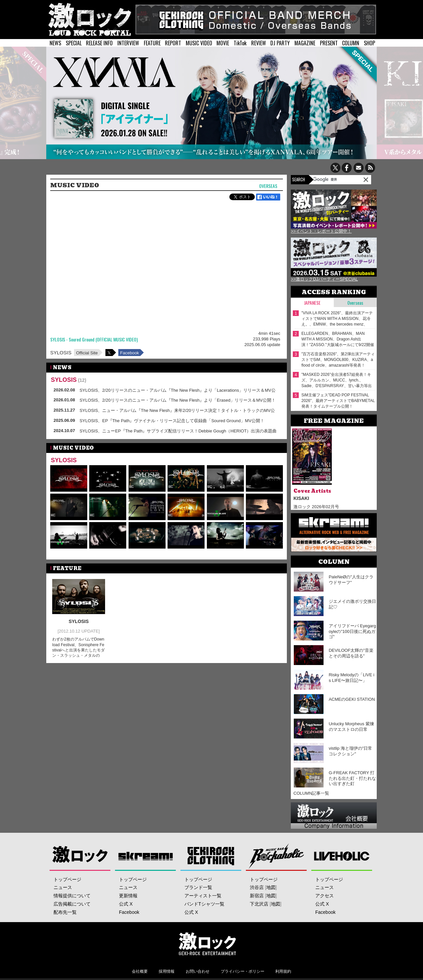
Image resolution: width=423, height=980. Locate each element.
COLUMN (351, 43)
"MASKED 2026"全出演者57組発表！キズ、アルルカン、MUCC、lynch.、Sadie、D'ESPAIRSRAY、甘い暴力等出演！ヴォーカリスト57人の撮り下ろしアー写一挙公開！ (337, 380)
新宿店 (257, 896)
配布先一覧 (65, 912)
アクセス (325, 896)
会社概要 (140, 971)
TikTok (240, 43)
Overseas (268, 186)
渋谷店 (257, 887)
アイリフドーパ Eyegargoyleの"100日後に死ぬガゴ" (352, 631)
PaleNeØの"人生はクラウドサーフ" (351, 580)
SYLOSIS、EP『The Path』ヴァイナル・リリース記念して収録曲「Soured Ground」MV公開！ (172, 421)
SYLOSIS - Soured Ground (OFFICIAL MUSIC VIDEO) (94, 340)
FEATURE (152, 43)
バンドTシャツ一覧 (204, 904)
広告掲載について (72, 904)
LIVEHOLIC (342, 856)
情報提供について (72, 896)
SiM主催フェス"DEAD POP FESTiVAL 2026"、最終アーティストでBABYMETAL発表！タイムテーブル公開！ (338, 401)
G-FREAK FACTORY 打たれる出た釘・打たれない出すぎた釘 (352, 778)
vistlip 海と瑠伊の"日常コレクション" (351, 751)
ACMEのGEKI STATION (352, 699)
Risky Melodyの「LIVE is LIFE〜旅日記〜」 (352, 678)
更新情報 (128, 896)
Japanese (312, 303)
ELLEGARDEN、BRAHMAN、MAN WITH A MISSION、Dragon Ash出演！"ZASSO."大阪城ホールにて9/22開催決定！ (338, 339)
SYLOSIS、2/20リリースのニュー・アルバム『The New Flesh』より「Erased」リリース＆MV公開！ (178, 400)
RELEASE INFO (99, 43)
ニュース (63, 887)
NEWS (55, 43)
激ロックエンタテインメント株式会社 (207, 944)
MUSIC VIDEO (199, 43)
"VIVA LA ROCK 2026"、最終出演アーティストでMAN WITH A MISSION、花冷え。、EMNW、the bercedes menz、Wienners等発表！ (337, 319)
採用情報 (167, 971)
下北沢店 (259, 904)
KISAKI (301, 498)
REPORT (173, 43)
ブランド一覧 (198, 887)
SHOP (369, 43)
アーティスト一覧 (203, 896)
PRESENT (329, 43)
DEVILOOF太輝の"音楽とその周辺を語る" (351, 653)
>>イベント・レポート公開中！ (321, 231)
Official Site (87, 353)
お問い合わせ (198, 971)
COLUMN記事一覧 (311, 793)
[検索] (330, 179)
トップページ (67, 879)
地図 (271, 887)
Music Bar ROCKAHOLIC (276, 856)
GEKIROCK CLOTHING (211, 856)
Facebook (130, 353)
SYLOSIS (61, 353)
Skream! (146, 856)
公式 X (126, 904)
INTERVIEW (128, 43)
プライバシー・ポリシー (243, 971)
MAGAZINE (305, 43)
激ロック (80, 856)
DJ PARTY (280, 43)
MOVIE (223, 43)
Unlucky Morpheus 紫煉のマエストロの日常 (351, 727)
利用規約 (283, 971)
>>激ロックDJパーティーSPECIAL (324, 279)
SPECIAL (74, 43)
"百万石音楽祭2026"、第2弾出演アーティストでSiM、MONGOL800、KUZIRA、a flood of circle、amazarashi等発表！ (338, 360)
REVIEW (259, 43)
